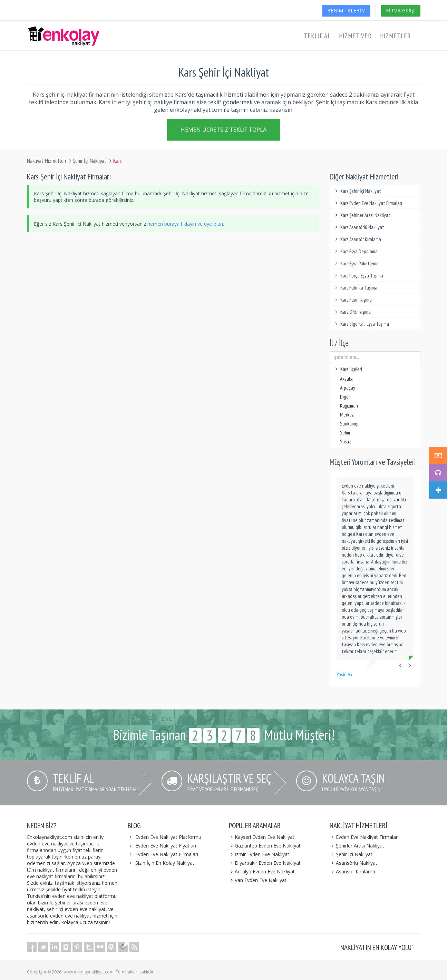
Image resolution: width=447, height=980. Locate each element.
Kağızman (349, 406)
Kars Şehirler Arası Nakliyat (362, 215)
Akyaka (347, 379)
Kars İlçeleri (375, 369)
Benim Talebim (346, 11)
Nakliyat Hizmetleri (46, 161)
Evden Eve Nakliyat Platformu (168, 837)
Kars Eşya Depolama (355, 251)
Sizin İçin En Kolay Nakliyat (165, 863)
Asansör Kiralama (352, 871)
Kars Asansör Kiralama (357, 239)
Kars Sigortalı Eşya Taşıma (361, 324)
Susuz (346, 442)
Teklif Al (317, 36)
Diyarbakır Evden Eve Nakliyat (265, 863)
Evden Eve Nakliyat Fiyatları (166, 846)
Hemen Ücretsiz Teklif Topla (224, 131)
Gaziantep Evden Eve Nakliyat (265, 846)
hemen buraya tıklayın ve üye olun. (186, 224)
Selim (345, 433)
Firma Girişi (401, 11)
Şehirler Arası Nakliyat (357, 846)
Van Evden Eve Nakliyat (258, 880)
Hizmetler (396, 36)
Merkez (347, 415)
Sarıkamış (349, 424)
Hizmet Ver (355, 36)
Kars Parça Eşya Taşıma (358, 276)
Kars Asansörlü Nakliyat (359, 227)
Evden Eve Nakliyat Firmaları (167, 854)
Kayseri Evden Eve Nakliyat (262, 837)
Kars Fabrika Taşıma (355, 288)
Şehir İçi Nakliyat (90, 161)
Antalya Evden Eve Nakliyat (262, 871)
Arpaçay (348, 388)
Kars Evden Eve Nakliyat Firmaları (368, 203)
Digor (345, 397)
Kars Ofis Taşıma (352, 312)
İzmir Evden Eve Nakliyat (259, 854)
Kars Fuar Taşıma (352, 300)
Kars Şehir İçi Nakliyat (357, 191)
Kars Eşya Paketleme (356, 263)
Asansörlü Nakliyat (353, 863)
